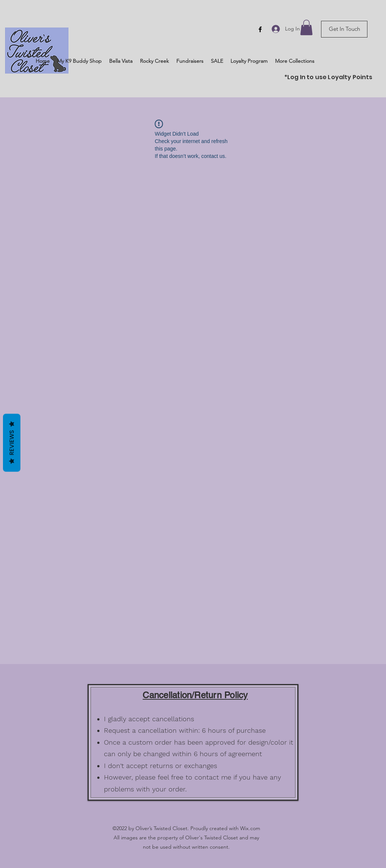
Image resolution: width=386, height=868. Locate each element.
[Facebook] (260, 29)
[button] (306, 27)
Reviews (12, 443)
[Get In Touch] (344, 29)
